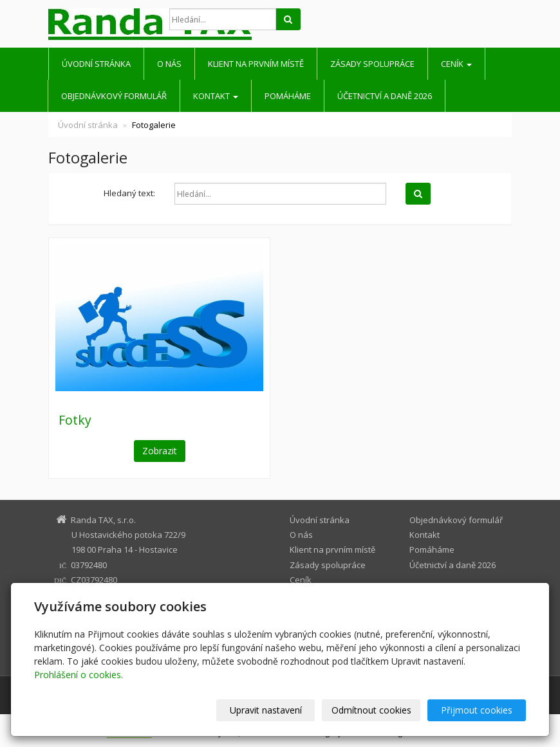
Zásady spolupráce (372, 64)
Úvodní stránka (96, 64)
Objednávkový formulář (114, 96)
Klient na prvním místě (256, 64)
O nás (169, 64)
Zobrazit (160, 451)
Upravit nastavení (266, 710)
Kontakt (216, 96)
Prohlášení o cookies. (79, 675)
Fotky (75, 420)
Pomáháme (288, 96)
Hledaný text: (129, 193)
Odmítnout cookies (371, 710)
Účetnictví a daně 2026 (385, 96)
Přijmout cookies (477, 710)
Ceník (456, 64)
